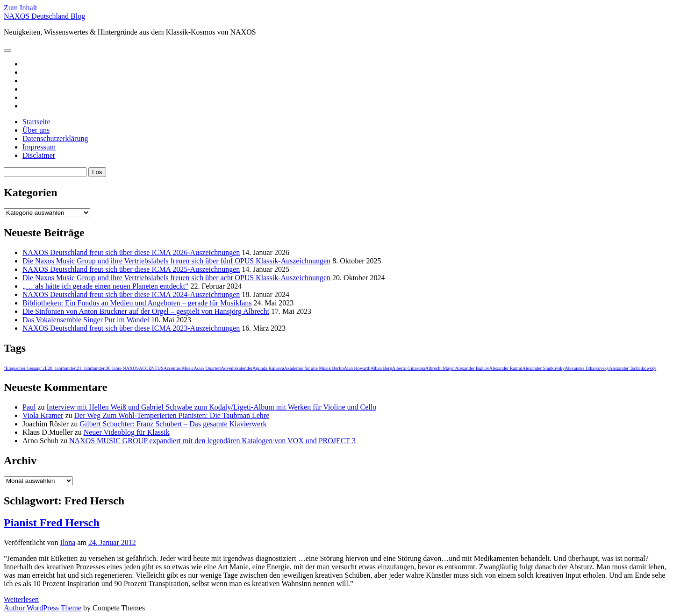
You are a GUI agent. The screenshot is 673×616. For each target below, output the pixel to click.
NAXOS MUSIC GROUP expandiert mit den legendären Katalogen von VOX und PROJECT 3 (212, 441)
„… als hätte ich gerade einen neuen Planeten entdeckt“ (105, 286)
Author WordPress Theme (43, 608)
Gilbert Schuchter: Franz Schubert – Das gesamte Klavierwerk (173, 424)
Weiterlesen (21, 599)
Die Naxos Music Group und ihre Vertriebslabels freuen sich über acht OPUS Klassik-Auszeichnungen (176, 278)
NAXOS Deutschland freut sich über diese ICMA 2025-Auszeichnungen (131, 269)
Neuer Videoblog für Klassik (127, 432)
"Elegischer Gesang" (23, 368)
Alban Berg (381, 368)
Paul (29, 407)
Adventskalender (237, 368)
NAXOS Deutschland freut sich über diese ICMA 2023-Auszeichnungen (131, 328)
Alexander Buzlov (472, 368)
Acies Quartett (207, 368)
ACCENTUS (151, 368)
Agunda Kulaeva (268, 368)
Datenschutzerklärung (55, 138)
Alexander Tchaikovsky (587, 368)
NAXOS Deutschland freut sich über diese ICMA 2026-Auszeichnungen (131, 252)
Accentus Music (179, 368)
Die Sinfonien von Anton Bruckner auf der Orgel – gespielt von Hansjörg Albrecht (146, 311)
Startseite (36, 122)
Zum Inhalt (21, 8)
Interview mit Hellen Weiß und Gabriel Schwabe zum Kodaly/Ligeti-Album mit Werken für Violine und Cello (212, 407)
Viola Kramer (43, 415)
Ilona (68, 542)
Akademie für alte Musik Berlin (314, 368)
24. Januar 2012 (112, 542)
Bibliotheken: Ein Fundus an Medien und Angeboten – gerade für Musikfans (137, 303)
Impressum (39, 147)
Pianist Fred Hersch (52, 523)
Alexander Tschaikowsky (633, 368)
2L (45, 368)
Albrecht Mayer (440, 368)
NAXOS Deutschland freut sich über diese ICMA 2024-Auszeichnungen (131, 294)
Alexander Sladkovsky (543, 368)
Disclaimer (39, 155)
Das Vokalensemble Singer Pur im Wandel (86, 320)
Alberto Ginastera (409, 368)
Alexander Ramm (506, 368)
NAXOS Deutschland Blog (44, 16)
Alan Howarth (357, 368)
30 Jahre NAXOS (122, 368)
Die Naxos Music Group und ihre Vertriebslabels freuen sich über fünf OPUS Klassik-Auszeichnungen (176, 261)
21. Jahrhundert (91, 368)
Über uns (36, 130)
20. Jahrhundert (62, 368)
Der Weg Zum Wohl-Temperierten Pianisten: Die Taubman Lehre (172, 415)
